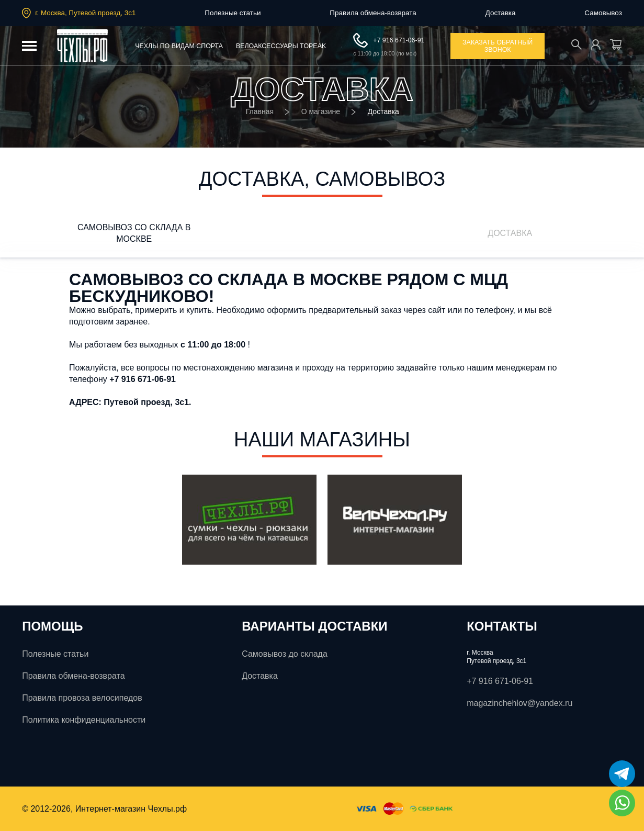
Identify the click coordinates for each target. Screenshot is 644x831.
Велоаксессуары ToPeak (281, 46)
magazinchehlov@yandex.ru (519, 703)
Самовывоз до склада (285, 654)
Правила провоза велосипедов (82, 698)
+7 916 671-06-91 (389, 40)
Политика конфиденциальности (84, 720)
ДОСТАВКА (510, 233)
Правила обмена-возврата (373, 13)
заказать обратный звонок (498, 46)
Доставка (501, 13)
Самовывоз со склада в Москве (134, 233)
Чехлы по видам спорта (179, 46)
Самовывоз (603, 13)
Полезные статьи (233, 13)
